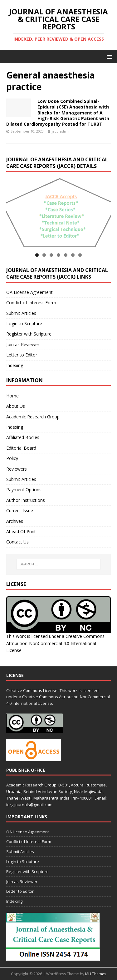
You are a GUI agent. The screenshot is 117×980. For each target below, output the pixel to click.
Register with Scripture (29, 334)
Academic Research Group (33, 417)
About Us (16, 406)
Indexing (15, 365)
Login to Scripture (24, 323)
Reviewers (17, 469)
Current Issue (20, 510)
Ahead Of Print (21, 531)
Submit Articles (21, 313)
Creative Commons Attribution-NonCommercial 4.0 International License (55, 643)
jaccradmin (61, 131)
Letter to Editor (22, 355)
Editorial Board (21, 448)
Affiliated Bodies (23, 437)
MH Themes (96, 974)
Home (12, 396)
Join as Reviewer (23, 344)
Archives (15, 521)
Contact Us (17, 542)
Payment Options (24, 490)
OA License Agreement (29, 292)
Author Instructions (26, 500)
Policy (12, 458)
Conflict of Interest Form (31, 303)
